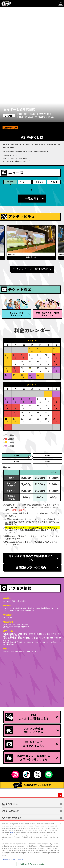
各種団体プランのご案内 (31, 567)
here (12, 833)
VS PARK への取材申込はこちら (25, 744)
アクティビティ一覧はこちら (31, 269)
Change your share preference (12, 859)
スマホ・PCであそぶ (13, 818)
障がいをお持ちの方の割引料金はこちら (31, 558)
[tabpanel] (32, 242)
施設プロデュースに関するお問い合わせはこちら (28, 758)
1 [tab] (31, 190)
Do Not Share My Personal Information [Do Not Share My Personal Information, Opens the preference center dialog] (31, 864)
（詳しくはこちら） (20, 510)
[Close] (60, 824)
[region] (32, 844)
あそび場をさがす (12, 804)
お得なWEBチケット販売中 (32, 785)
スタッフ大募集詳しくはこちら (24, 730)
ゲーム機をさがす (12, 811)
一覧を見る (32, 199)
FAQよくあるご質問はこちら (27, 717)
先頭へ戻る (60, 795)
